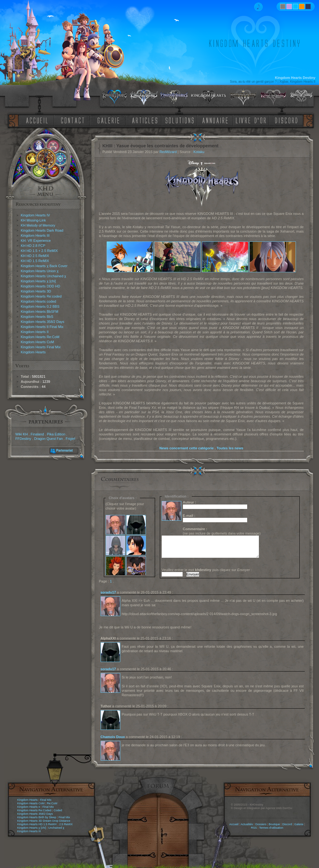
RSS (254, 828)
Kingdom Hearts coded (39, 301)
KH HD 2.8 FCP (33, 246)
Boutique (274, 824)
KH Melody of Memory (38, 225)
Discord (287, 824)
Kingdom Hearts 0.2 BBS (40, 306)
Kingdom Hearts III (35, 235)
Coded (58, 810)
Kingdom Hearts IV (35, 215)
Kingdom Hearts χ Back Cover (44, 266)
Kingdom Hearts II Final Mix (42, 327)
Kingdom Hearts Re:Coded (34, 810)
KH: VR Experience (36, 241)
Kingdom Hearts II (35, 332)
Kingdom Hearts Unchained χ (44, 276)
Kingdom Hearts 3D (36, 291)
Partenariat (65, 450)
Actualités (247, 824)
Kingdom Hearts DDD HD (41, 286)
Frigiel (70, 439)
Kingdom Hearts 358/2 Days (43, 322)
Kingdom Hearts (33, 352)
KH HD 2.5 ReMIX (35, 256)
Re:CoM (52, 803)
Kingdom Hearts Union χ (40, 271)
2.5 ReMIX (66, 824)
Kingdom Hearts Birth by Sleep (37, 817)
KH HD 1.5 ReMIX (35, 261)
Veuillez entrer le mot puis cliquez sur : (207, 570)
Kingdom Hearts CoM (38, 342)
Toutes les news (230, 448)
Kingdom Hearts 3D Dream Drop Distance (44, 821)
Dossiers (261, 824)
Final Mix (46, 800)
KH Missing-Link (33, 220)
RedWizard (168, 152)
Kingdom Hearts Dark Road (42, 230)
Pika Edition (56, 434)
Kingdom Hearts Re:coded (41, 296)
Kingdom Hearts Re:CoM (40, 337)
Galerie (299, 824)
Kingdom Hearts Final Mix (41, 347)
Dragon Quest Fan (49, 439)
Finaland (37, 434)
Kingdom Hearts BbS (37, 317)
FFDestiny (23, 439)
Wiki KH (22, 434)
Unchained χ (56, 828)
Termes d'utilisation (271, 828)
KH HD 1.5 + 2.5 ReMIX (39, 251)
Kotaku (199, 152)
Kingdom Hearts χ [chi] (38, 281)
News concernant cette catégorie (186, 448)
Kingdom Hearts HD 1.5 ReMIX (37, 824)
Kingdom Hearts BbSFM (40, 312)
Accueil (234, 824)
